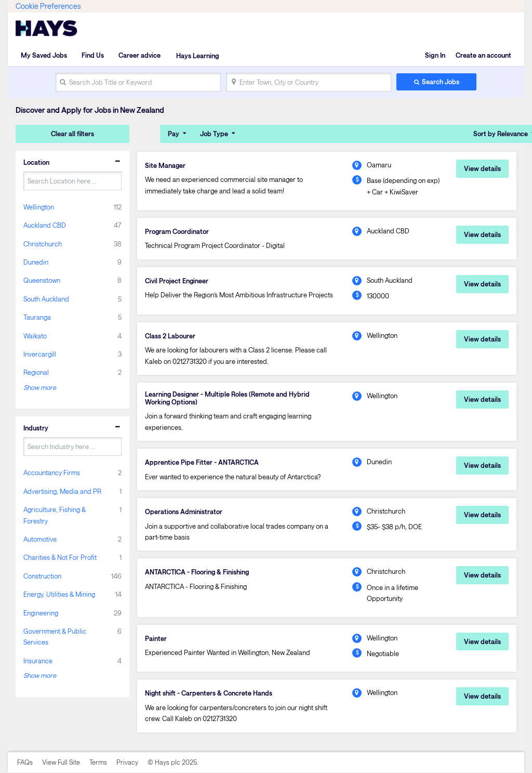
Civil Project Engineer (177, 281)
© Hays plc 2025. (173, 762)
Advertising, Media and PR (62, 491)
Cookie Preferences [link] (48, 6)
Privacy (127, 762)
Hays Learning (197, 55)
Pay (174, 133)
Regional (36, 372)
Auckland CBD (45, 225)
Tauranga (37, 317)
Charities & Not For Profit (60, 557)
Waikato (35, 335)
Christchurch (43, 243)
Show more (40, 387)
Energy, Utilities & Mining (59, 594)
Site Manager (165, 165)
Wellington (39, 206)
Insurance (38, 661)
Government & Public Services (55, 637)
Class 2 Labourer (170, 336)
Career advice (139, 55)
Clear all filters (72, 133)
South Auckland (46, 299)
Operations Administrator (184, 512)
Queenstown (42, 280)
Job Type (214, 133)
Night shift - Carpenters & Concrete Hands (209, 693)
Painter (156, 638)
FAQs (25, 762)
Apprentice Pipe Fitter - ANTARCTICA (202, 462)
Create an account (483, 55)
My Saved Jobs (44, 55)
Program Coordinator (177, 231)
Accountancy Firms (52, 473)
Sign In (435, 55)
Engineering (41, 612)
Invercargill (40, 354)
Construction (42, 576)
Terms (98, 762)
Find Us (93, 55)
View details (482, 168)
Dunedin (36, 262)
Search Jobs (441, 82)
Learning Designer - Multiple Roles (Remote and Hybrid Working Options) (228, 398)
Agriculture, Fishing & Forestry (55, 515)
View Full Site (61, 762)
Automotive (40, 539)
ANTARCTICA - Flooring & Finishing (198, 572)
